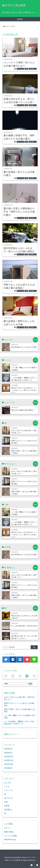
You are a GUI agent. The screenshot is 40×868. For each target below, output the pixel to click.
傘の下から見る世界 (14, 5)
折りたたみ (20, 69)
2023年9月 (8, 768)
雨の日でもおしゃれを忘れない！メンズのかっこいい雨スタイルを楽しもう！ (24, 390)
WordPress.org (10, 839)
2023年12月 (9, 756)
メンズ (7, 786)
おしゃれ (8, 783)
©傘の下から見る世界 (12, 860)
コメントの (10, 836)
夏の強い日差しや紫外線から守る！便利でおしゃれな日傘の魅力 (19, 212)
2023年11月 (9, 760)
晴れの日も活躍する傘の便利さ (23, 410)
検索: (6, 684)
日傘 (26, 69)
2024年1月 (8, 753)
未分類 (7, 806)
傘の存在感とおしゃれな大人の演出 (24, 347)
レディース (8, 790)
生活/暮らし (33, 69)
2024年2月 (8, 749)
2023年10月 (9, 764)
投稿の (9, 832)
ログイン (8, 828)
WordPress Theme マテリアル (25, 857)
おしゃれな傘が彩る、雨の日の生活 (24, 626)
